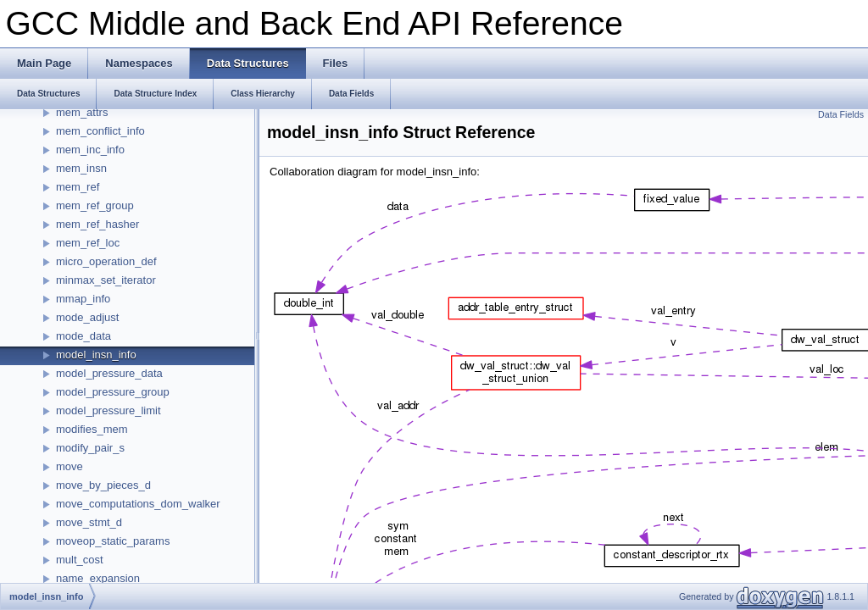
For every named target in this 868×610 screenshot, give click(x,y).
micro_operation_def (106, 261)
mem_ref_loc (88, 243)
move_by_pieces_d (103, 485)
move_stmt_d (89, 522)
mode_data (83, 336)
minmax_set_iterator (106, 280)
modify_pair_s (90, 448)
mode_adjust (87, 317)
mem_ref (78, 187)
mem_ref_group (95, 205)
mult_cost (80, 560)
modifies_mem (92, 429)
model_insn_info (96, 355)
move (70, 466)
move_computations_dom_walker (138, 504)
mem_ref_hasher (97, 224)
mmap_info (83, 299)
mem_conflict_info (100, 131)
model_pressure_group (113, 392)
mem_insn (81, 168)
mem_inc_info (90, 150)
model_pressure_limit (108, 410)
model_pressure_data (109, 373)
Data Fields (841, 114)
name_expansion (98, 578)
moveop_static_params (113, 541)
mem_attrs (82, 112)
